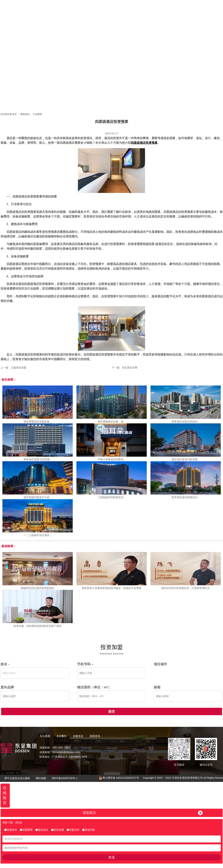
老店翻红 (112, 7)
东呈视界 (145, 7)
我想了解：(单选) (12, 823)
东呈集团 (95, 7)
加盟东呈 (128, 7)
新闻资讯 (162, 7)
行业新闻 (37, 114)
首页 (78, 7)
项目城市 (160, 664)
